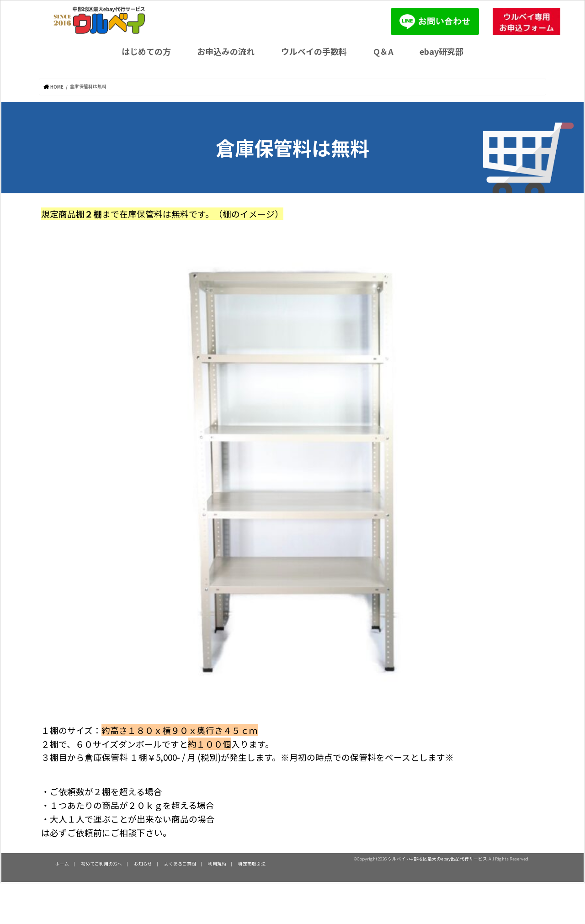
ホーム (62, 863)
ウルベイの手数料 (314, 51)
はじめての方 (146, 51)
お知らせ (143, 863)
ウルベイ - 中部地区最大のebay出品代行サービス (437, 858)
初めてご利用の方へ (101, 863)
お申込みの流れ (226, 51)
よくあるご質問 (180, 863)
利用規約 (217, 863)
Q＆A (383, 51)
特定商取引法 (252, 863)
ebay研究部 (441, 51)
